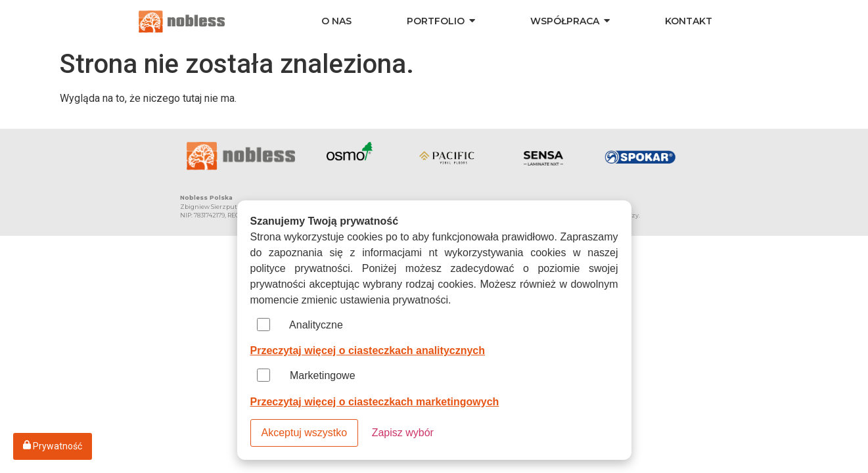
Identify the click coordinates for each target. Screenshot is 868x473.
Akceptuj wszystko (305, 433)
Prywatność (53, 446)
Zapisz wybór (403, 433)
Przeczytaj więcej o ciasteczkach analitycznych (368, 350)
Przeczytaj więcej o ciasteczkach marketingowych (375, 402)
